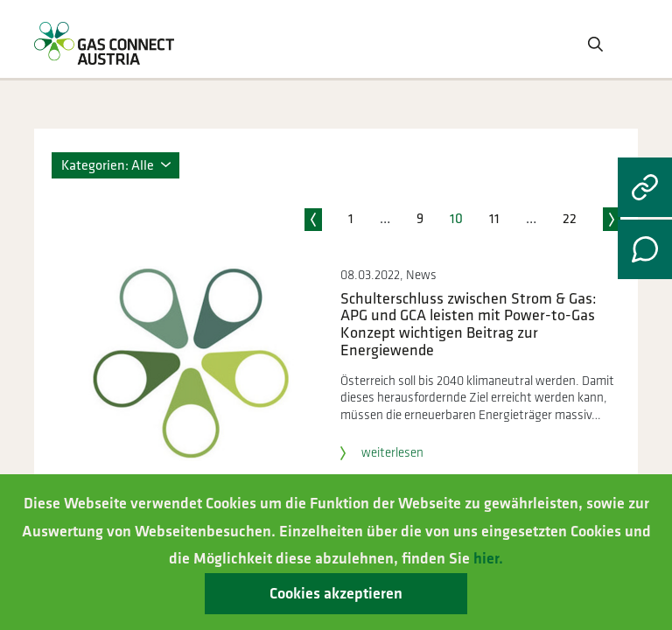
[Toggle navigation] (624, 43)
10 (456, 219)
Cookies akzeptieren (336, 594)
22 (570, 219)
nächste (612, 218)
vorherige (313, 218)
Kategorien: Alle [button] (108, 166)
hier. (488, 559)
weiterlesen (382, 453)
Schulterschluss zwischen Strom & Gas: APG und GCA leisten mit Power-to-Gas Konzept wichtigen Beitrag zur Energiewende (469, 325)
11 (494, 219)
